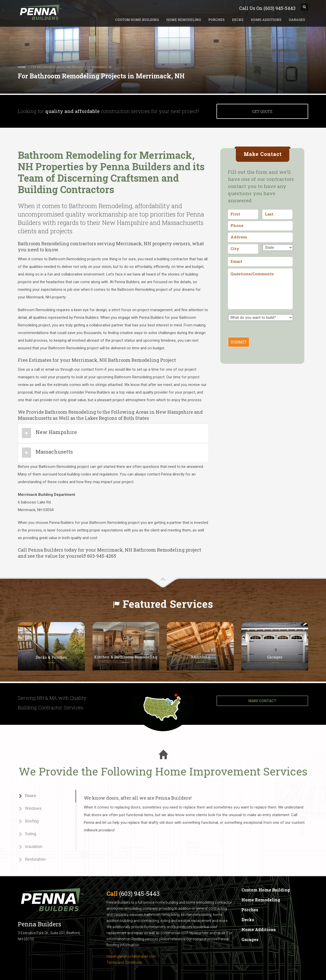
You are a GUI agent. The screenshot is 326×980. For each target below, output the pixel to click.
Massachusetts (54, 452)
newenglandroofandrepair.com (131, 956)
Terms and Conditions (124, 962)
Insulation (30, 847)
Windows (30, 809)
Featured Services (168, 604)
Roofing (28, 821)
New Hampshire (56, 432)
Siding (27, 834)
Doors (27, 796)
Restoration (32, 860)
